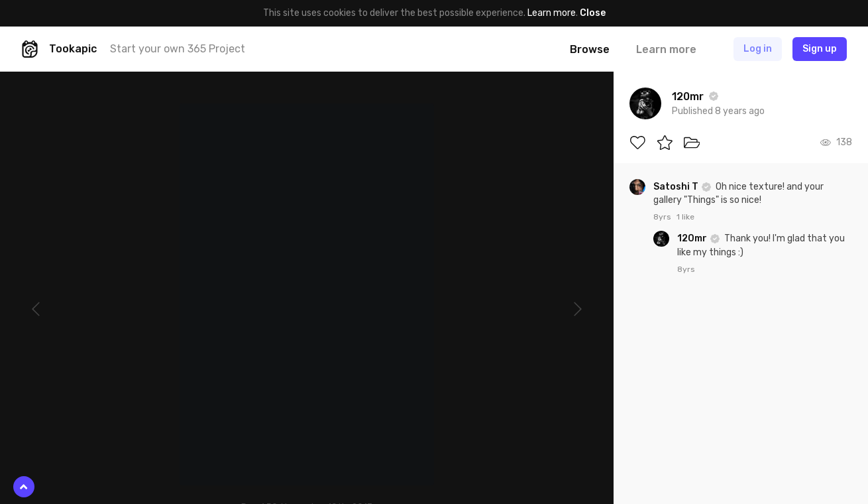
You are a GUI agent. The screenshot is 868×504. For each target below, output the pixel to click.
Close (593, 13)
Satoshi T (677, 187)
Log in (758, 49)
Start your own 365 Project (178, 49)
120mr (693, 238)
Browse (590, 49)
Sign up (820, 49)
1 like (685, 217)
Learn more (552, 13)
